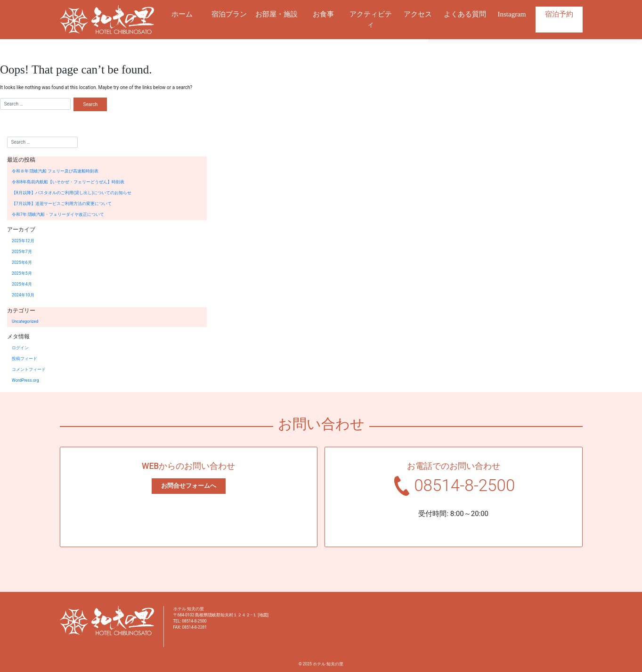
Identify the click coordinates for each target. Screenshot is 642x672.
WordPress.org (25, 380)
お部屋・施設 (276, 14)
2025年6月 (22, 262)
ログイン (20, 348)
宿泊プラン (229, 14)
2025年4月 (22, 284)
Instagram (512, 14)
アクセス (418, 14)
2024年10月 (23, 295)
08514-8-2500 (464, 486)
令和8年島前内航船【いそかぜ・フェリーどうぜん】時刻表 (68, 182)
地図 (263, 615)
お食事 (323, 14)
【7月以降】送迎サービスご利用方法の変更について (62, 204)
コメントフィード (29, 369)
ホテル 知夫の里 (328, 664)
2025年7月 (22, 252)
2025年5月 (22, 273)
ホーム (182, 14)
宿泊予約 (559, 14)
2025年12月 (23, 241)
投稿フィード (24, 359)
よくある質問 (465, 14)
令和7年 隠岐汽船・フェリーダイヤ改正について (58, 214)
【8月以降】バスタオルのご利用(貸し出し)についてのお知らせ (72, 193)
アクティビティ (371, 20)
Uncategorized (25, 321)
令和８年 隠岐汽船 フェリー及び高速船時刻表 (55, 171)
